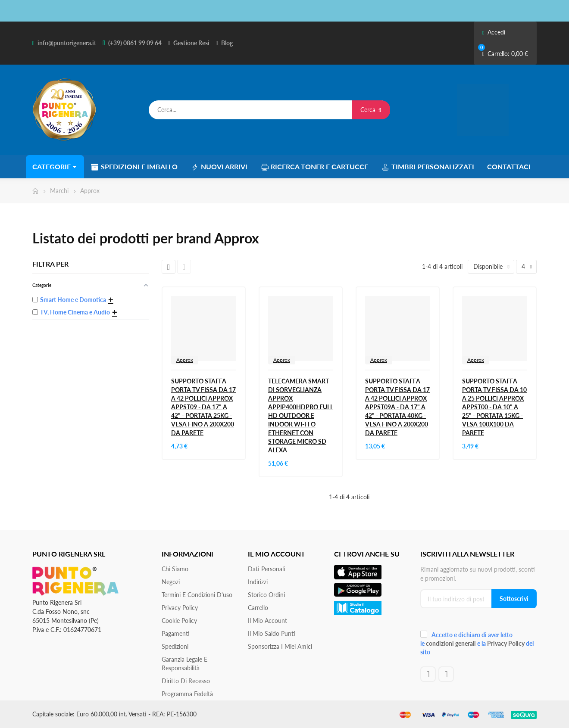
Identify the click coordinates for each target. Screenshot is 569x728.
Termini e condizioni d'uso (197, 595)
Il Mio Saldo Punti (272, 633)
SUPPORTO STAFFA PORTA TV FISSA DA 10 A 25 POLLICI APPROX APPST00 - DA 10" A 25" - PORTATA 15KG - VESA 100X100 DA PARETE (494, 407)
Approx (185, 360)
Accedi (494, 32)
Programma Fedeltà (187, 694)
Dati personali (266, 569)
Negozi (171, 582)
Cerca (371, 110)
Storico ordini (266, 595)
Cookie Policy (179, 621)
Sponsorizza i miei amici (280, 646)
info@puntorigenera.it (67, 43)
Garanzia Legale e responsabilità (184, 664)
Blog (227, 43)
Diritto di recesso (186, 681)
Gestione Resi (191, 43)
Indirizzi (258, 582)
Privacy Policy (180, 608)
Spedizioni (175, 646)
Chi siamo (175, 569)
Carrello (258, 608)
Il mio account (267, 621)
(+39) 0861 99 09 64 (135, 43)
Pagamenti (176, 633)
